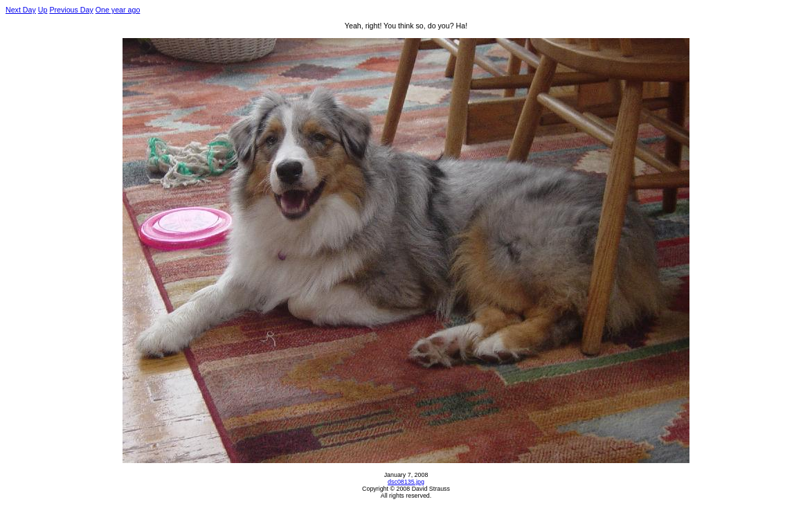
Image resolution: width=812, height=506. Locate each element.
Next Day (21, 10)
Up (43, 10)
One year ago (118, 10)
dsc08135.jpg (406, 482)
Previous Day (71, 10)
